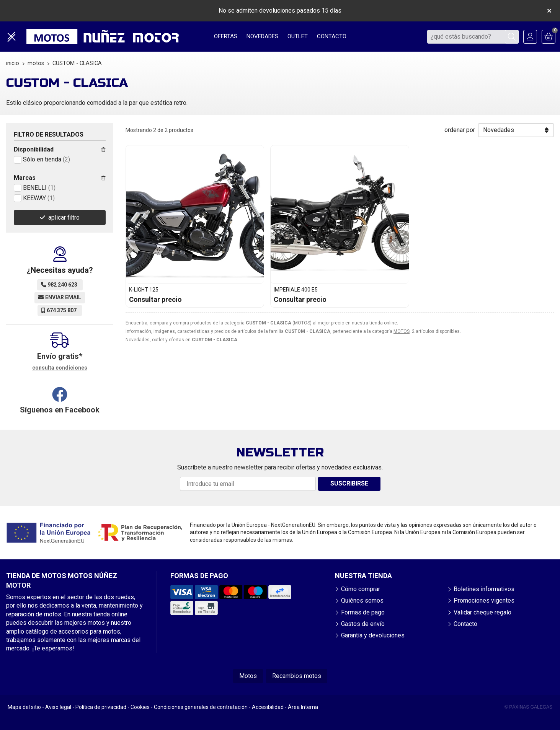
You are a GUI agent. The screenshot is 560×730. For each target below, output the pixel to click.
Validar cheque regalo (482, 612)
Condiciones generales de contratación (201, 707)
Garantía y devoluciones (373, 635)
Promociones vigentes (484, 600)
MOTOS (402, 331)
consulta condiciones (60, 368)
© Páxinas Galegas (528, 707)
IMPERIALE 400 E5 (296, 290)
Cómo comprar (361, 589)
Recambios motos (297, 676)
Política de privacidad (101, 707)
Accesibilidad (268, 707)
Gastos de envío (363, 624)
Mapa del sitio (24, 707)
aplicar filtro (64, 218)
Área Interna (303, 707)
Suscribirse (349, 483)
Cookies (140, 707)
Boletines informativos (484, 589)
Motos (248, 676)
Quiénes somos (362, 600)
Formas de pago (363, 612)
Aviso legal (58, 707)
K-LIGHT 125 (144, 290)
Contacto (465, 624)
